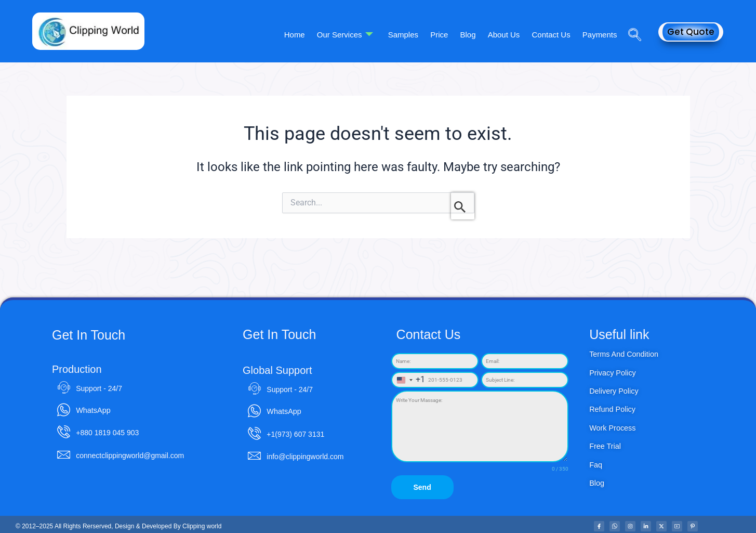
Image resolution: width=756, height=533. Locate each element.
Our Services (355, 34)
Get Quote (691, 32)
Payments (600, 34)
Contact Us (553, 34)
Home (307, 34)
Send (422, 487)
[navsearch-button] (631, 20)
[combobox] (409, 380)
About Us (508, 34)
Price (446, 34)
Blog (473, 34)
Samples (412, 34)
